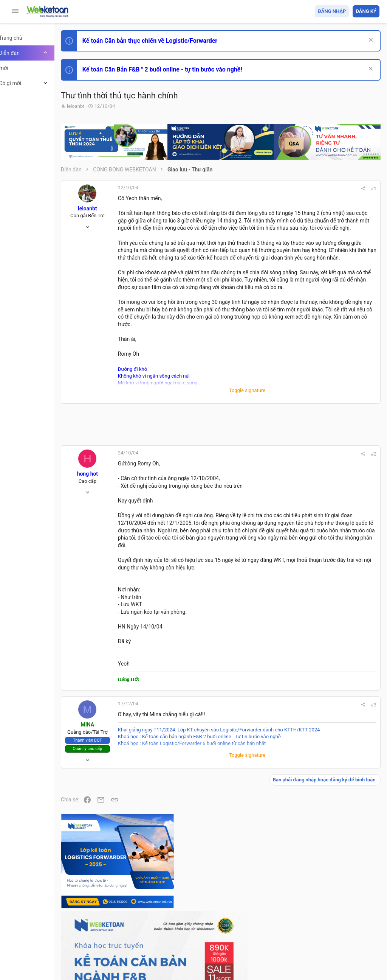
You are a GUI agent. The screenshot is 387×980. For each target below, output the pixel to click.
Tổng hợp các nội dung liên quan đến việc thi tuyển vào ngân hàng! (337, 515)
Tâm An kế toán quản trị (320, 625)
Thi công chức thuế (326, 586)
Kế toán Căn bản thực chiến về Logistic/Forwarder (176, 41)
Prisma (97, 930)
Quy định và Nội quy (253, 930)
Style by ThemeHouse (113, 963)
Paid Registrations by (149, 956)
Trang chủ (347, 930)
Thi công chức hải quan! (334, 431)
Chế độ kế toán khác (327, 544)
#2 (270, 516)
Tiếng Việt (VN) (133, 930)
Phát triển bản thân (326, 418)
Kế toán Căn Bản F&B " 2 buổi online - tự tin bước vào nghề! (188, 69)
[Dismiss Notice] (369, 41)
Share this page (332, 668)
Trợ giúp (323, 930)
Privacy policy (294, 930)
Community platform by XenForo (153, 949)
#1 (270, 189)
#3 (270, 804)
